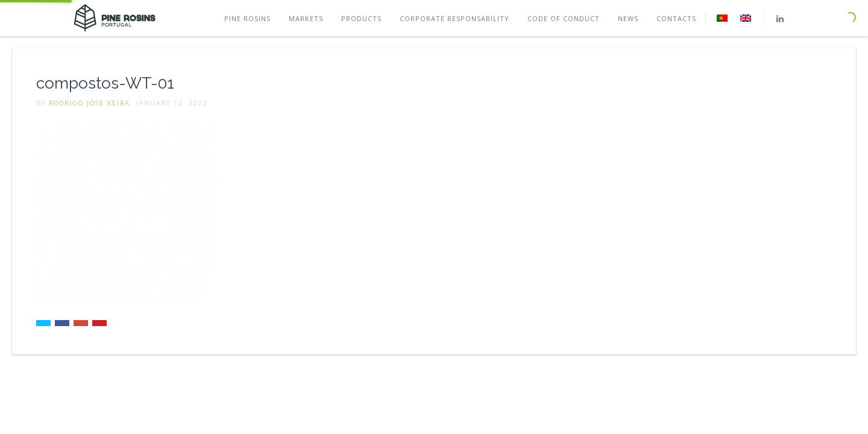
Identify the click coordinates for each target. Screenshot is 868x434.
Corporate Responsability (454, 18)
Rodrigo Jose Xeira (90, 103)
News (628, 18)
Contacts (676, 18)
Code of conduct (564, 18)
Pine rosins (247, 18)
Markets (306, 18)
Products (361, 18)
